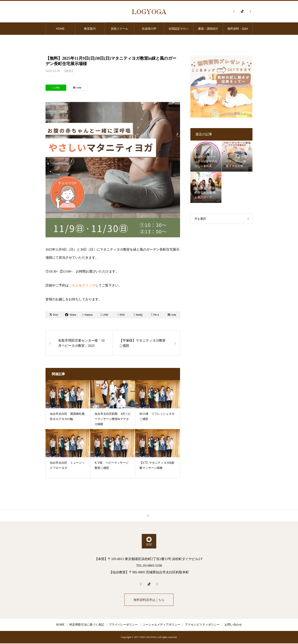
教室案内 (90, 29)
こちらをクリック (82, 285)
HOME (60, 29)
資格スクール (119, 29)
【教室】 (69, 71)
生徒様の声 (149, 29)
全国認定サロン (179, 29)
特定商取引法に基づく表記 (87, 625)
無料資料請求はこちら (149, 600)
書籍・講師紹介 (208, 29)
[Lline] (56, 88)
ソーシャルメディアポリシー (161, 625)
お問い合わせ (233, 625)
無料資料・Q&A (238, 29)
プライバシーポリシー (123, 625)
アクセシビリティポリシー (202, 625)
